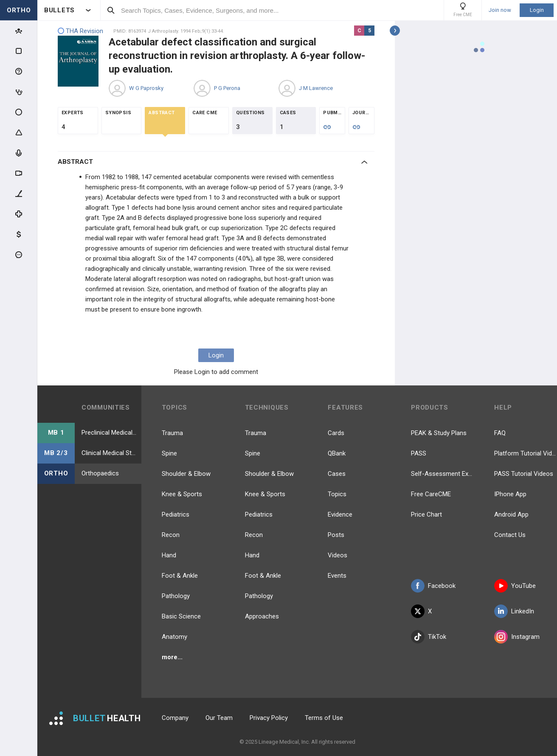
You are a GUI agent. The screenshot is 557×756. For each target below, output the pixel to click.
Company (175, 718)
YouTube (515, 586)
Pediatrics (176, 514)
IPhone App (510, 494)
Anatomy (174, 637)
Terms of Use (324, 718)
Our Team (219, 718)
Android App (511, 514)
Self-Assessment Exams (442, 474)
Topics (337, 494)
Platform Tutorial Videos (526, 453)
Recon (171, 535)
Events (337, 576)
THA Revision (80, 31)
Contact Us (510, 535)
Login (537, 10)
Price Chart (426, 514)
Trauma (172, 433)
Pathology (176, 596)
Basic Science (181, 616)
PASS (419, 453)
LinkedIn (514, 611)
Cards (336, 433)
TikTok (429, 637)
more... (172, 657)
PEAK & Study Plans (439, 433)
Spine (169, 453)
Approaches (262, 616)
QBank (337, 453)
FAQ (500, 433)
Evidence (340, 514)
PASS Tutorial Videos (524, 474)
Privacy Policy (269, 718)
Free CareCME (431, 494)
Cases (337, 474)
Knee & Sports (182, 494)
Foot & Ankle (180, 576)
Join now (500, 10)
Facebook (433, 586)
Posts (336, 535)
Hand (169, 555)
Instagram (517, 637)
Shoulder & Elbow (186, 474)
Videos (338, 555)
